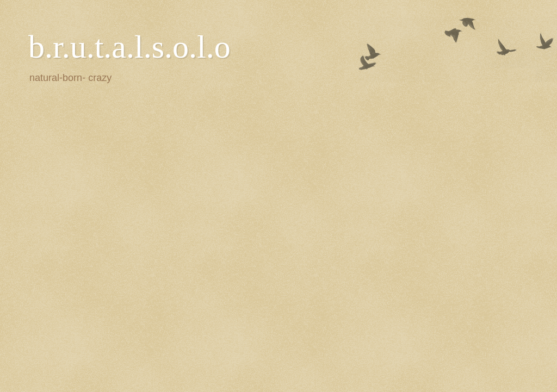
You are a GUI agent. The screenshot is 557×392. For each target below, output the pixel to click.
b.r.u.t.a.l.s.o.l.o (129, 47)
